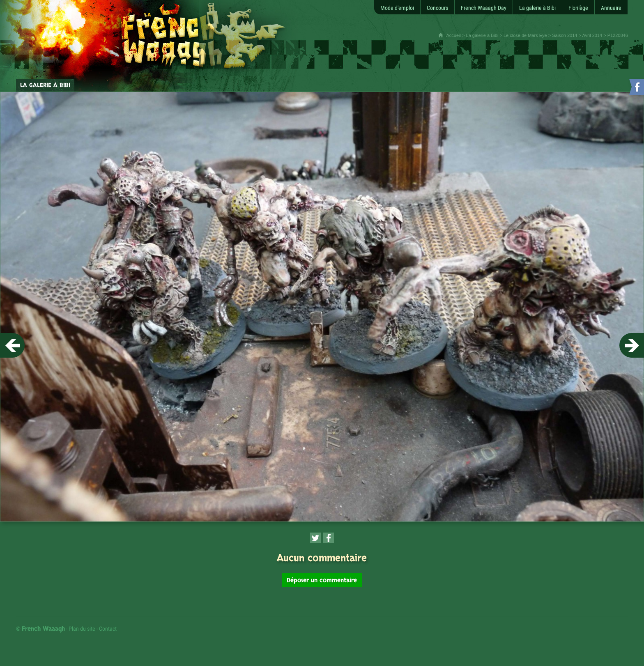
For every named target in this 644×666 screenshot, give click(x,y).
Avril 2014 (592, 35)
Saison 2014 (565, 35)
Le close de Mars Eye (525, 35)
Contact (108, 629)
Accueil (454, 35)
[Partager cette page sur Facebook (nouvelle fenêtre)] (329, 538)
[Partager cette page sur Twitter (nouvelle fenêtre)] (315, 538)
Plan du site (82, 629)
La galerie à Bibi (482, 35)
